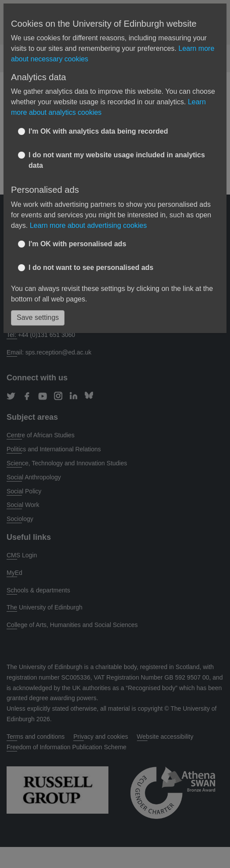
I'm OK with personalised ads (77, 244)
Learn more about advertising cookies (88, 225)
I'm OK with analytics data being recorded (98, 131)
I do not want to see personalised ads (91, 267)
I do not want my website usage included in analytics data (117, 160)
